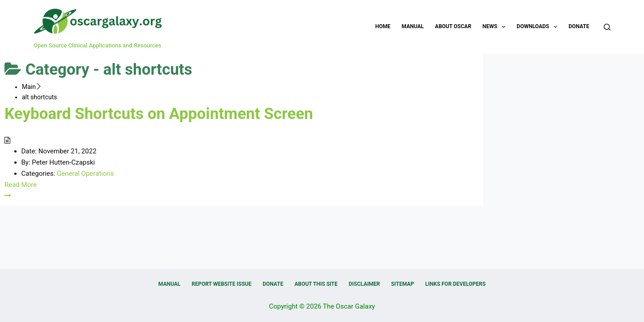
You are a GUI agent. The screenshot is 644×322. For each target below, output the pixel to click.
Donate (579, 26)
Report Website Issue (222, 284)
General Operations (85, 174)
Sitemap (402, 284)
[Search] (607, 27)
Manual (413, 26)
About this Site (316, 284)
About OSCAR (453, 26)
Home (383, 26)
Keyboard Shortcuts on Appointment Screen (159, 114)
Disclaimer (364, 284)
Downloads (539, 27)
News (496, 27)
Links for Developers (455, 284)
